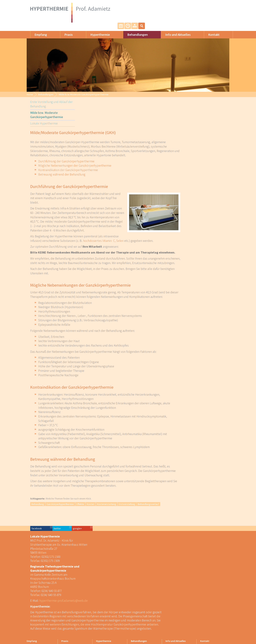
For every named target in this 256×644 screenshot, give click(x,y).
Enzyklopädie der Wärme (109, 618)
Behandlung (87, 496)
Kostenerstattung (155, 496)
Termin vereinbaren (205, 7)
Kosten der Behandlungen (179, 608)
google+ (214, 513)
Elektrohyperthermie (106, 612)
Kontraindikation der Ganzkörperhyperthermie (117, 162)
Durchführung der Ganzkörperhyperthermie (115, 153)
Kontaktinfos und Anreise (213, 602)
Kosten (139, 496)
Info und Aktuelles (174, 31)
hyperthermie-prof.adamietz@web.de (60, 585)
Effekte (129, 496)
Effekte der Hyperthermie (108, 615)
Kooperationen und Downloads (175, 617)
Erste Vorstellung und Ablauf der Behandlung (48, 106)
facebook (173, 513)
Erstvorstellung (176, 496)
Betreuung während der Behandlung (111, 166)
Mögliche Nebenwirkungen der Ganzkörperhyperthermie (124, 157)
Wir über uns (68, 602)
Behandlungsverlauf (197, 496)
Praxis (65, 31)
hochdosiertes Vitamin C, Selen (152, 232)
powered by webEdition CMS (245, 642)
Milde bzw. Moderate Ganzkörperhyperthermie (84, 91)
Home (30, 91)
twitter (194, 513)
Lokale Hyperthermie (40, 126)
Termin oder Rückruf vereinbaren (210, 607)
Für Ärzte (170, 605)
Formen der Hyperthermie (109, 602)
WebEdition (222, 629)
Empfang (37, 31)
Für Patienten (172, 602)
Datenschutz (207, 612)
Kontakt (210, 31)
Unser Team (67, 605)
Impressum (206, 615)
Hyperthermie (97, 31)
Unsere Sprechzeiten (212, 7)
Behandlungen (134, 31)
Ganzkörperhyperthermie (109, 496)
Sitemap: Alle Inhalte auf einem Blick (219, 7)
